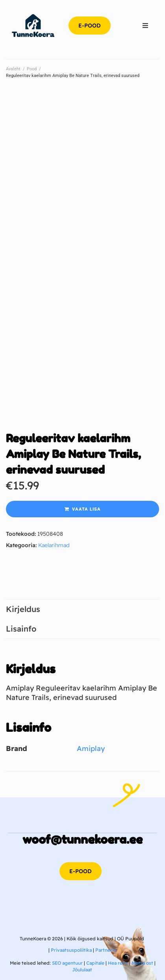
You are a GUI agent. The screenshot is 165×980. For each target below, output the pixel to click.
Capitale (95, 963)
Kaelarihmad (54, 545)
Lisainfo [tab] (21, 629)
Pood (32, 69)
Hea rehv (118, 963)
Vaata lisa (86, 509)
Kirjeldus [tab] (23, 609)
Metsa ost (142, 963)
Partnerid (106, 950)
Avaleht (13, 69)
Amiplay (91, 748)
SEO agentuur (67, 963)
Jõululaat (82, 970)
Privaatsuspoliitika (71, 950)
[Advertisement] (82, 173)
